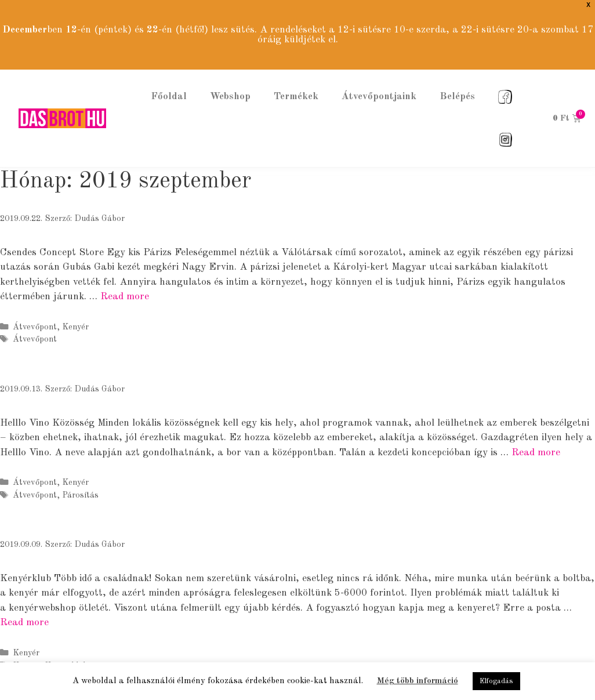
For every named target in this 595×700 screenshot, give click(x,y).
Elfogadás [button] (496, 681)
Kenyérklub (66, 657)
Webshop (230, 87)
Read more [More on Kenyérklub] (24, 613)
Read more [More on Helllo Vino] (536, 443)
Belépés (457, 87)
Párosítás (80, 486)
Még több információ (418, 681)
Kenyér (75, 318)
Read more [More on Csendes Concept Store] (125, 287)
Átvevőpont (35, 318)
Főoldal (169, 87)
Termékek (296, 87)
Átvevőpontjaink (379, 87)
